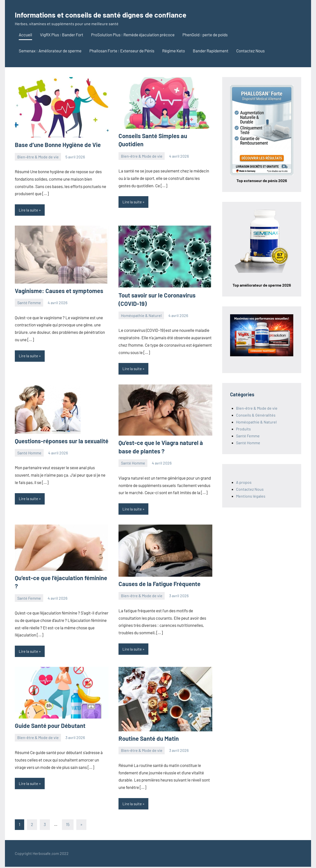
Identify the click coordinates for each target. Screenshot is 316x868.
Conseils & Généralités (256, 415)
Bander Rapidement (211, 51)
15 (68, 826)
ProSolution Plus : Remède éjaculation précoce (133, 35)
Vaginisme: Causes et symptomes (59, 291)
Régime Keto (174, 51)
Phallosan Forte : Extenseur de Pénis (122, 51)
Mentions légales (251, 496)
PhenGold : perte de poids (205, 35)
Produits (243, 429)
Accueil (25, 35)
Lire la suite (29, 210)
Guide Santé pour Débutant (50, 727)
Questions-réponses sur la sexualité (62, 441)
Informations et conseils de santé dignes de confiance (121, 14)
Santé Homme (29, 453)
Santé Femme (29, 303)
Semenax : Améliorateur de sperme (50, 51)
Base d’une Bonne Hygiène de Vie (58, 145)
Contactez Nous (250, 51)
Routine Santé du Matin (149, 739)
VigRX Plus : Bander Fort (62, 35)
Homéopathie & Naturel (141, 316)
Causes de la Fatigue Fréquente (159, 584)
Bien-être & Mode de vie (38, 157)
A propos (244, 482)
